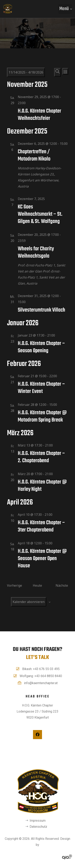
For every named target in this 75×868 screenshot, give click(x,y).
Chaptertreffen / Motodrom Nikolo (34, 155)
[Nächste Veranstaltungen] (62, 585)
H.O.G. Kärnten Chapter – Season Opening (41, 347)
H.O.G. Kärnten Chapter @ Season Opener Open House (42, 559)
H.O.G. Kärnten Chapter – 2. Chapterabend (41, 457)
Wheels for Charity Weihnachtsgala (36, 252)
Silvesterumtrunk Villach (41, 310)
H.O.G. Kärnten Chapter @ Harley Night (42, 486)
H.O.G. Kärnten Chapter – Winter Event (41, 388)
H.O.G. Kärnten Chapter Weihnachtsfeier (39, 115)
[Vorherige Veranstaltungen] (14, 585)
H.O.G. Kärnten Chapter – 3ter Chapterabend (41, 526)
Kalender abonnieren (29, 602)
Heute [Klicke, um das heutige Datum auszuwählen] (37, 585)
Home (35, 34)
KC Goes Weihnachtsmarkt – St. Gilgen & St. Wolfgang (40, 214)
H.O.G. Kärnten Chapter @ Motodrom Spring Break (42, 416)
